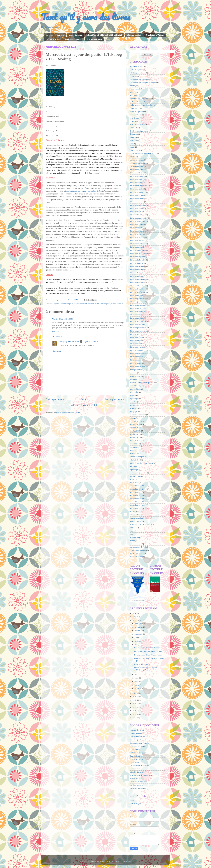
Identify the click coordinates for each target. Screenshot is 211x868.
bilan (132, 92)
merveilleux (134, 386)
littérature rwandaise (137, 344)
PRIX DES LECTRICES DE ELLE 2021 (104, 35)
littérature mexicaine (137, 308)
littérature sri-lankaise (138, 347)
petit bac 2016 (135, 424)
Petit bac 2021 (135, 441)
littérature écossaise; (137, 240)
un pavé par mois (136, 553)
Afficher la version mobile (85, 405)
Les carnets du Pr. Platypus (140, 766)
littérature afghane (136, 170)
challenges (134, 108)
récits (132, 479)
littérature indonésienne (138, 279)
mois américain (135, 389)
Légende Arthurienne (137, 163)
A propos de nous (94, 39)
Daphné (56, 304)
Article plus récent (55, 399)
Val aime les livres (136, 785)
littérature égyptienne (137, 244)
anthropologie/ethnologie (139, 79)
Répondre (56, 331)
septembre (139, 634)
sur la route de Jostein (138, 788)
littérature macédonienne (139, 305)
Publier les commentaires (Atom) (68, 413)
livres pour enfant (80, 304)
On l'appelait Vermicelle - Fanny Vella (148, 651)
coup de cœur (135, 118)
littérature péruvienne (138, 334)
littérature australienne (138, 205)
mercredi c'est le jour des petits (99, 304)
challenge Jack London (138, 102)
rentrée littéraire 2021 (138, 505)
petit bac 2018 (135, 431)
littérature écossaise (137, 237)
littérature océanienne (138, 324)
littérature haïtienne (137, 270)
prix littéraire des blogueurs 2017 (142, 463)
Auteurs (61, 35)
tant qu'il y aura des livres (69, 342)
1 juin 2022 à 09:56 (66, 319)
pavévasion (134, 408)
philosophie (134, 444)
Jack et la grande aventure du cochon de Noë (84, 191)
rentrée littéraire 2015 (138, 486)
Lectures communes (74, 39)
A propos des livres (137, 730)
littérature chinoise (137, 228)
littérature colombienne (138, 231)
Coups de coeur (75, 35)
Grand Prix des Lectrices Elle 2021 (142, 153)
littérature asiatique (137, 202)
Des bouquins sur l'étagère (139, 743)
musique (133, 395)
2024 (135, 613)
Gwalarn (133, 800)
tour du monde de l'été (138, 547)
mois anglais (134, 392)
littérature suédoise (137, 357)
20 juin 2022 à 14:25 (91, 342)
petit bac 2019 (135, 434)
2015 (135, 714)
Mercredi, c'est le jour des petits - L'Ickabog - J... (146, 669)
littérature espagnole (137, 247)
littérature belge (135, 212)
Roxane (132, 528)
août (137, 638)
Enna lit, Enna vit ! (137, 756)
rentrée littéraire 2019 (138, 499)
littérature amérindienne (138, 186)
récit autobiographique (138, 473)
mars (137, 681)
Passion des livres (136, 778)
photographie (134, 447)
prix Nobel (134, 466)
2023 (135, 617)
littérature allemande (137, 179)
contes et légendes (136, 112)
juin (136, 645)
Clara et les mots (136, 733)
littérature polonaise (137, 337)
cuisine (132, 121)
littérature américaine (137, 183)
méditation (134, 379)
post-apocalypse (136, 453)
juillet (137, 641)
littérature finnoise (136, 263)
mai (136, 674)
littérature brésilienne (137, 215)
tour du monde (135, 544)
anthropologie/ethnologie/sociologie (143, 82)
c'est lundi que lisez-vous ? (139, 99)
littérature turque (136, 363)
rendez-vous (134, 483)
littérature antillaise (137, 195)
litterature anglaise (136, 189)
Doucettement (135, 749)
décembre (138, 623)
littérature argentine (137, 199)
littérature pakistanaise (138, 328)
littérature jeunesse (137, 302)
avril (137, 678)
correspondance (135, 115)
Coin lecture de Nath (137, 737)
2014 (135, 718)
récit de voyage (135, 476)
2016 (135, 711)
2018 (135, 704)
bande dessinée (135, 89)
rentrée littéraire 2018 (138, 495)
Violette (55, 319)
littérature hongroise (137, 273)
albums (132, 76)
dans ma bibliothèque (137, 124)
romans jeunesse (117, 304)
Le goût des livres (136, 759)
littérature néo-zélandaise (139, 315)
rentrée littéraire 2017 (138, 492)
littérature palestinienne (138, 331)
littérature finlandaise (137, 260)
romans (132, 515)
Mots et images (135, 804)
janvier (137, 688)
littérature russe (135, 340)
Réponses (59, 337)
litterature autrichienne (138, 208)
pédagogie (133, 411)
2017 (135, 707)
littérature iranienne (137, 283)
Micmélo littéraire (136, 772)
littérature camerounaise (138, 218)
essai (131, 144)
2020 (135, 697)
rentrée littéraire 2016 (138, 489)
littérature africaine (137, 173)
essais (132, 147)
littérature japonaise (137, 299)
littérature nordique (137, 318)
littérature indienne (137, 276)
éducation (133, 140)
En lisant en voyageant (138, 753)
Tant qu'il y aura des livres (86, 17)
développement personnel (139, 131)
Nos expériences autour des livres (142, 775)
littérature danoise (136, 234)
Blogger (129, 861)
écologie (133, 137)
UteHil (115, 861)
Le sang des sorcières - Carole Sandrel (148, 655)
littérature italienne (137, 295)
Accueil (49, 35)
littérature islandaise (137, 289)
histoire (132, 157)
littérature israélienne (137, 292)
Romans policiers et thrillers (140, 524)
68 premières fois (134, 35)
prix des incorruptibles (138, 457)
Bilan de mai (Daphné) (143, 664)
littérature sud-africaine (138, 350)
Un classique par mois (138, 550)
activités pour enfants (137, 73)
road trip (133, 511)
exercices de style (136, 150)
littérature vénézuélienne (139, 366)
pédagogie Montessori (138, 415)
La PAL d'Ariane (53, 39)
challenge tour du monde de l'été (141, 105)
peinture (133, 418)
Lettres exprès (135, 769)
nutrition (133, 405)
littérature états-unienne (138, 253)
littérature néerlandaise (138, 312)
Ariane (132, 86)
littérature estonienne (137, 250)
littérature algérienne (137, 176)
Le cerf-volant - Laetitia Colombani (147, 648)
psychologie (134, 470)
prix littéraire (134, 460)
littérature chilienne (137, 224)
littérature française (137, 266)
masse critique (135, 376)
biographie (134, 95)
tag (131, 534)
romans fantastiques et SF (139, 518)
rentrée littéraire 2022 (138, 508)
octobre (138, 630)
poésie (132, 450)
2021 (135, 693)
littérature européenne (138, 257)
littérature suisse (136, 360)
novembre (139, 627)
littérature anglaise (66, 304)
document (133, 134)
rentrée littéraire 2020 (138, 502)
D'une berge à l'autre (137, 740)
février (137, 685)
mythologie (134, 399)
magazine (133, 373)
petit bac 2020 (135, 437)
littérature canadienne (138, 221)
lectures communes (137, 160)
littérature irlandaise (137, 286)
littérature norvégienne (138, 321)
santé (132, 531)
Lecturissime (134, 762)
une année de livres (137, 557)
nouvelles (133, 402)
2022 (135, 620)
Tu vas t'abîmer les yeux (139, 782)
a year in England (136, 70)
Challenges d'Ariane (155, 35)
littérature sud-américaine (139, 353)
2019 (135, 700)
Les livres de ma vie (137, 166)
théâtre (132, 541)
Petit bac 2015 (135, 421)
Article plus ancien (114, 399)
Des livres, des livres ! (138, 746)
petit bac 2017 (135, 428)
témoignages (134, 537)
